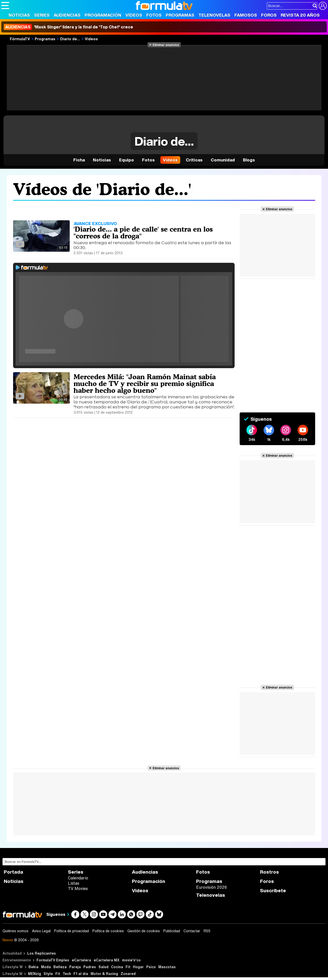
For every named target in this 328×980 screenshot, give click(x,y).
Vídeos (134, 15)
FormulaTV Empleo (53, 960)
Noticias (19, 15)
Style (48, 974)
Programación (103, 15)
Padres (90, 967)
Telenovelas (214, 15)
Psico (151, 967)
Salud (103, 967)
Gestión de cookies (144, 931)
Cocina (117, 967)
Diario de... (70, 39)
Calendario (78, 878)
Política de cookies (108, 931)
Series (42, 15)
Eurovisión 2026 (211, 887)
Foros (269, 15)
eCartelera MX (107, 960)
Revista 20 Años (300, 15)
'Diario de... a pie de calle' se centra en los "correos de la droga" (143, 232)
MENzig (34, 974)
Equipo (126, 160)
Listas (74, 883)
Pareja (75, 967)
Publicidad (172, 931)
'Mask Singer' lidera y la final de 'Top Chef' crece (68, 27)
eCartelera (81, 960)
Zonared (128, 974)
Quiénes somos (15, 931)
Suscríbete (273, 891)
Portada (13, 872)
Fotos (154, 15)
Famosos (246, 15)
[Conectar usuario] (323, 6)
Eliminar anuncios (166, 45)
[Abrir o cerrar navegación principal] (5, 6)
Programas (180, 15)
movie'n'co (131, 960)
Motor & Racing (104, 974)
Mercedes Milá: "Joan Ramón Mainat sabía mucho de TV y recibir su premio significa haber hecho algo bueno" (145, 384)
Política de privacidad (71, 931)
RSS (207, 931)
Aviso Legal (41, 931)
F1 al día (81, 974)
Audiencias (67, 15)
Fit (128, 967)
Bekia (33, 967)
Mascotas (167, 967)
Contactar (192, 931)
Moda (46, 967)
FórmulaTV (20, 39)
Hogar (138, 967)
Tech (67, 974)
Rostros (269, 872)
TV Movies (78, 888)
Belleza (60, 967)
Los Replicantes (42, 953)
